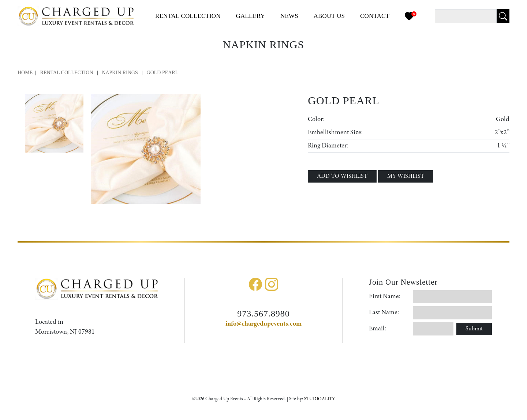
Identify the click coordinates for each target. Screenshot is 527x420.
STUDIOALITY (319, 399)
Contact (375, 16)
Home (25, 73)
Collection (188, 16)
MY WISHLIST (406, 176)
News (289, 16)
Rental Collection (67, 73)
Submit (474, 329)
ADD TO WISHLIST (342, 176)
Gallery (251, 16)
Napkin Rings (120, 73)
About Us (329, 16)
